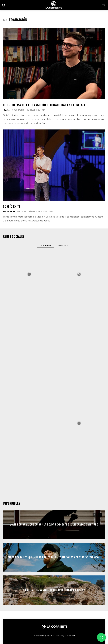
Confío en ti (11, 206)
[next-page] (100, 515)
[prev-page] (95, 515)
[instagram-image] (29, 274)
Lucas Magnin (18, 110)
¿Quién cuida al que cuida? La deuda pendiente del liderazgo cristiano (54, 524)
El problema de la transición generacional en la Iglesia (44, 105)
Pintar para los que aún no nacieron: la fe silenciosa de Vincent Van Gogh (54, 557)
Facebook (63, 245)
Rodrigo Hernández (26, 211)
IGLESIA (6, 110)
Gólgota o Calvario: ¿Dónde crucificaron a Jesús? (54, 590)
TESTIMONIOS (9, 211)
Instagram (46, 245)
